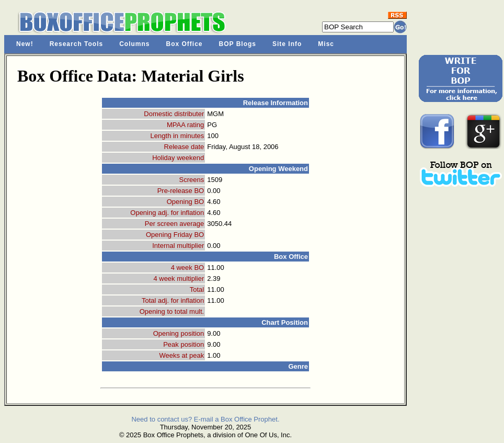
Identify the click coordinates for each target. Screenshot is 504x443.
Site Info (287, 44)
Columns (134, 44)
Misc (326, 44)
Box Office (185, 44)
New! (25, 44)
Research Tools (76, 44)
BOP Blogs (238, 44)
